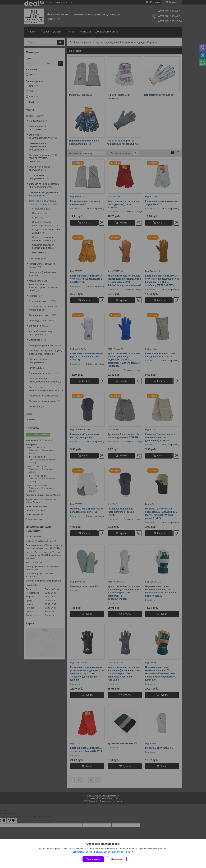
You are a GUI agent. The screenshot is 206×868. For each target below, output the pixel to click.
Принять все (93, 859)
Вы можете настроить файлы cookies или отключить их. (102, 852)
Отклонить (117, 859)
